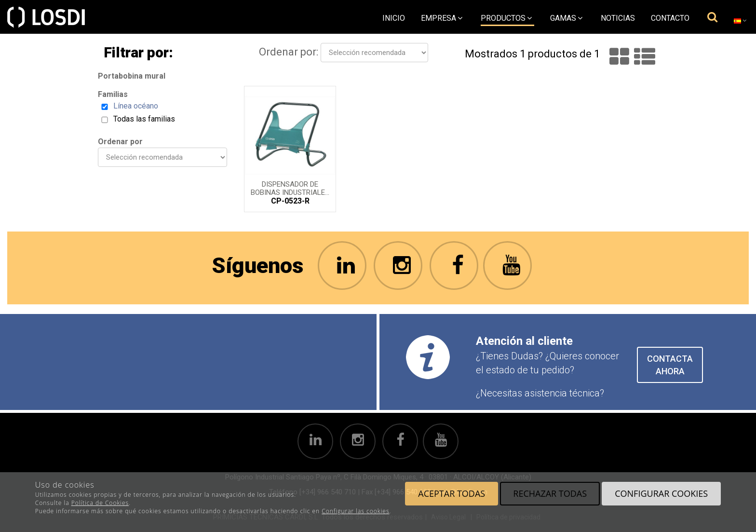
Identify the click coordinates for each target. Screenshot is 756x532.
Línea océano (136, 106)
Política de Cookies (100, 503)
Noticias (618, 18)
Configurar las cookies (355, 511)
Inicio (394, 18)
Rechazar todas (550, 493)
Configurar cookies (661, 493)
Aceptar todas (452, 493)
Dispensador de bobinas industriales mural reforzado (290, 188)
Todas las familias (144, 119)
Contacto (670, 18)
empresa (442, 18)
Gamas (566, 18)
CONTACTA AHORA (670, 365)
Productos (506, 18)
